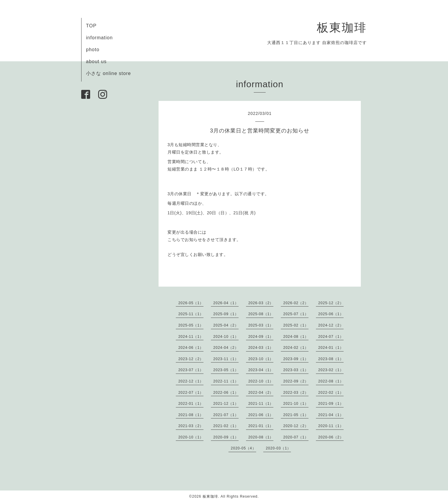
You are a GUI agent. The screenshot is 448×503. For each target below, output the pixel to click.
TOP (91, 26)
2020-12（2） (296, 426)
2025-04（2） (226, 325)
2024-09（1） (261, 337)
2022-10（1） (261, 381)
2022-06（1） (226, 393)
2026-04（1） (226, 303)
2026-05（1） (191, 303)
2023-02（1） (331, 370)
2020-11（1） (331, 426)
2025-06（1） (331, 314)
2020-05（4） (243, 448)
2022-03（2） (296, 393)
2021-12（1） (226, 404)
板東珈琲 (342, 28)
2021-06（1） (261, 415)
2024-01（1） (331, 348)
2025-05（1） (191, 325)
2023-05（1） (226, 370)
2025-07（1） (296, 314)
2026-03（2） (261, 303)
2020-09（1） (226, 437)
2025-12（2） (331, 303)
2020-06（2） (331, 437)
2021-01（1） (261, 426)
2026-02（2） (296, 303)
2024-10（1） (226, 337)
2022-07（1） (191, 393)
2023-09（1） (296, 359)
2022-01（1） (191, 404)
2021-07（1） (226, 415)
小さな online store (108, 73)
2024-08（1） (296, 337)
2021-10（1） (296, 404)
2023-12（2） (191, 359)
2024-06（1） (191, 348)
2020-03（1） (278, 448)
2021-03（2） (191, 426)
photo (93, 50)
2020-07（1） (296, 437)
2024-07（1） (331, 337)
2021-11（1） (261, 404)
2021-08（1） (191, 415)
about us (96, 61)
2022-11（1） (226, 381)
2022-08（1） (331, 381)
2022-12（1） (191, 381)
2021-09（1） (331, 404)
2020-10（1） (191, 437)
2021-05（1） (296, 415)
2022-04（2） (261, 393)
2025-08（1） (261, 314)
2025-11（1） (191, 314)
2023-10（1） (261, 359)
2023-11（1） (226, 359)
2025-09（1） (226, 314)
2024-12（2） (331, 325)
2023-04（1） (261, 370)
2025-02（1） (296, 325)
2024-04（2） (226, 348)
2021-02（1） (226, 426)
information (99, 38)
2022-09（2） (296, 381)
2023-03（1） (296, 370)
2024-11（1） (191, 337)
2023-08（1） (331, 359)
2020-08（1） (261, 437)
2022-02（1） (331, 393)
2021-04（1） (331, 415)
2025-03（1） (261, 325)
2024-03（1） (261, 348)
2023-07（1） (191, 370)
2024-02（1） (296, 348)
